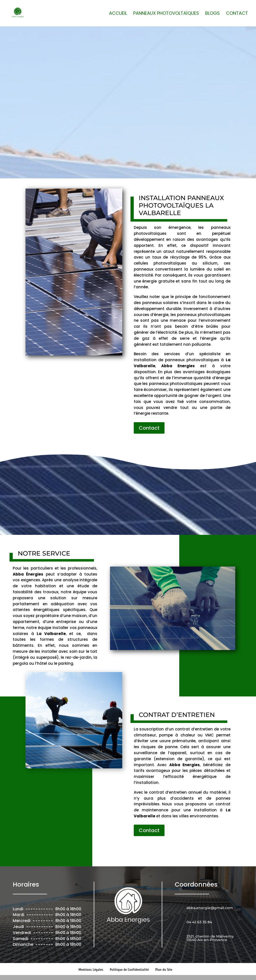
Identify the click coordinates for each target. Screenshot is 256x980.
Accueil (118, 14)
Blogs (212, 14)
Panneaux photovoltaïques (166, 14)
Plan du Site (164, 970)
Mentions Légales (91, 970)
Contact (237, 14)
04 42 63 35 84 (119, 146)
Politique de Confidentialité (129, 970)
